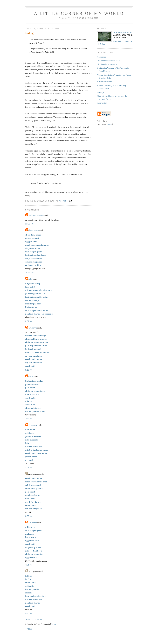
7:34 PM (29, 467)
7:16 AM (63, 201)
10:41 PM (30, 273)
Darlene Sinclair (122, 33)
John (31, 279)
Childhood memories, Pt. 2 (108, 61)
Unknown (33, 328)
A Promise (101, 57)
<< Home (29, 629)
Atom (53, 624)
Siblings (100, 92)
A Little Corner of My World (79, 13)
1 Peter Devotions (105, 82)
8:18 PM (29, 370)
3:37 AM (29, 321)
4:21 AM (29, 565)
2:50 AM (29, 516)
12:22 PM (30, 224)
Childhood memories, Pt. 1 (108, 64)
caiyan (31, 376)
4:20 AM (29, 614)
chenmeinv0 (34, 230)
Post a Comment (35, 620)
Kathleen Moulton (36, 215)
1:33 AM (29, 419)
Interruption (102, 103)
